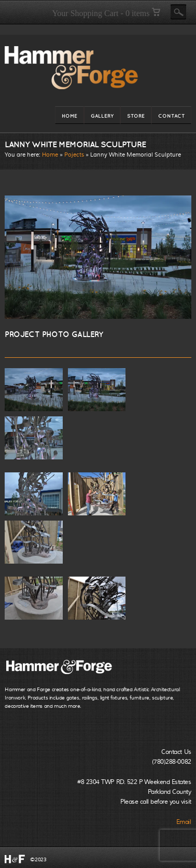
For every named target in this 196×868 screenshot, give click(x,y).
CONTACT (171, 118)
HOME (69, 118)
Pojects (74, 155)
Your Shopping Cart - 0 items (106, 13)
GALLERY (102, 118)
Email (184, 822)
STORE (136, 118)
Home (50, 155)
